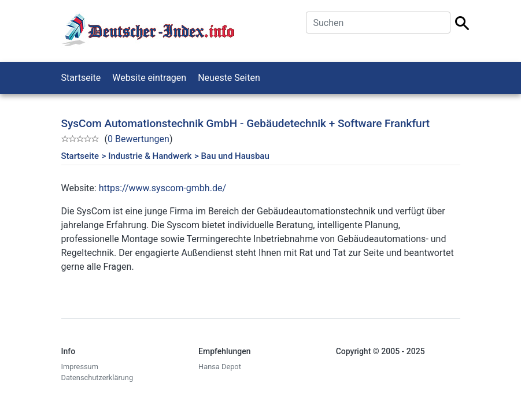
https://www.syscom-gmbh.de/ (162, 188)
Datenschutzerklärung (97, 378)
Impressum (80, 367)
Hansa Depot (220, 367)
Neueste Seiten (229, 78)
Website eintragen (149, 78)
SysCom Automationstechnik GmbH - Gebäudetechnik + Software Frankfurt (246, 123)
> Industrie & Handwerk (147, 156)
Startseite (81, 78)
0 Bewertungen (138, 139)
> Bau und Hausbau (232, 156)
